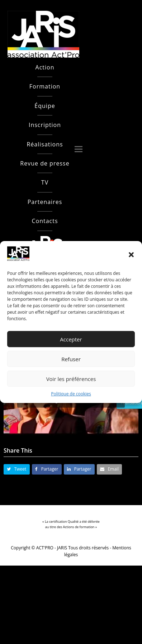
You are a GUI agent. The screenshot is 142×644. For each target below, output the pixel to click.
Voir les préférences (71, 379)
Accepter (71, 339)
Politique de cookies (71, 394)
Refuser (71, 359)
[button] (131, 255)
